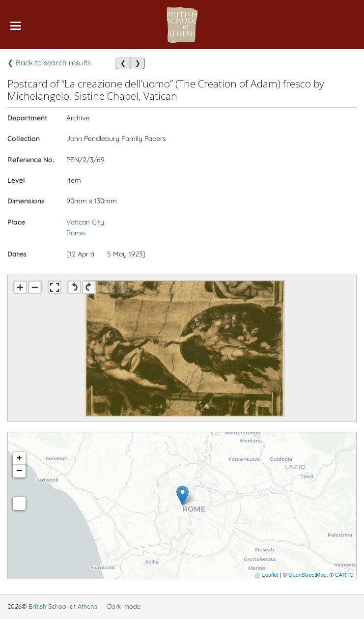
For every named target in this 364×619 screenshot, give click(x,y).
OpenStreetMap (308, 575)
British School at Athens (63, 606)
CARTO (344, 575)
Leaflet (270, 575)
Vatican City (85, 222)
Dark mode (124, 606)
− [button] (19, 471)
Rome (76, 233)
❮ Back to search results (49, 63)
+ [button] (19, 458)
